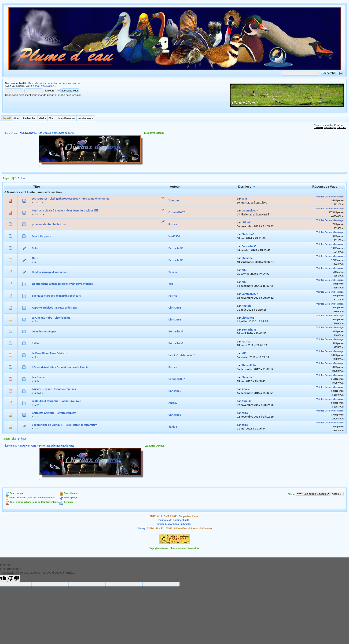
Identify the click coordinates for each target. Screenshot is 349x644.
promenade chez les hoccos (49, 224)
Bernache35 (176, 248)
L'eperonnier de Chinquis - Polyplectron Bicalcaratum (64, 425)
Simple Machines (189, 516)
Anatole (246, 306)
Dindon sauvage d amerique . (50, 272)
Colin (35, 248)
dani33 (173, 427)
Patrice (173, 224)
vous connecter (48, 83)
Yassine (173, 272)
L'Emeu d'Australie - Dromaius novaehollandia (60, 367)
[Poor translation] (14, 578)
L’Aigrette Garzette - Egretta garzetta (54, 413)
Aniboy (173, 403)
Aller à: (292, 494)
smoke (246, 389)
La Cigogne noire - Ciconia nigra (51, 318)
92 (41, 214)
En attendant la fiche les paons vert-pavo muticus (62, 284)
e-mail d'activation (44, 86)
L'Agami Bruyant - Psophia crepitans (54, 389)
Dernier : (247, 187)
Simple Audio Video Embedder (174, 524)
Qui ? (35, 258)
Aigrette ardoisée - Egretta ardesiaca (54, 307)
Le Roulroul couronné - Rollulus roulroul (57, 401)
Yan (171, 284)
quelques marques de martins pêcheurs (56, 296)
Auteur (175, 187)
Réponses (320, 187)
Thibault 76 (249, 365)
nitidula (246, 222)
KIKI (244, 270)
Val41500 (174, 236)
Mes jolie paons (42, 236)
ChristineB (248, 234)
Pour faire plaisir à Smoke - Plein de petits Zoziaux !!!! (65, 210)
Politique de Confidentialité (174, 520)
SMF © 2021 (171, 516)
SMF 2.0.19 (156, 516)
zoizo (245, 413)
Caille (35, 343)
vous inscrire (73, 83)
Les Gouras (39, 377)
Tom (244, 198)
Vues (333, 187)
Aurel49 (246, 401)
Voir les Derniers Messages (330, 197)
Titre (37, 187)
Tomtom (174, 200)
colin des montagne (44, 331)
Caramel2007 (177, 212)
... (39, 202)
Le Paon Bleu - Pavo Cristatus (50, 353)
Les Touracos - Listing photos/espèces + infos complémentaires (70, 198)
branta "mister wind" (182, 355)
